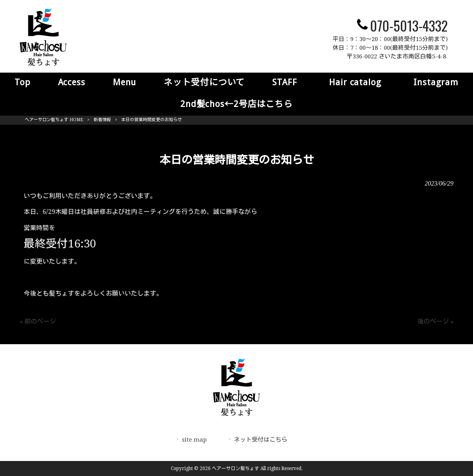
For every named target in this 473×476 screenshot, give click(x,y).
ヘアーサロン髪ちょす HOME (54, 120)
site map (194, 440)
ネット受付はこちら (261, 440)
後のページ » (436, 321)
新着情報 (102, 120)
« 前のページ (38, 321)
